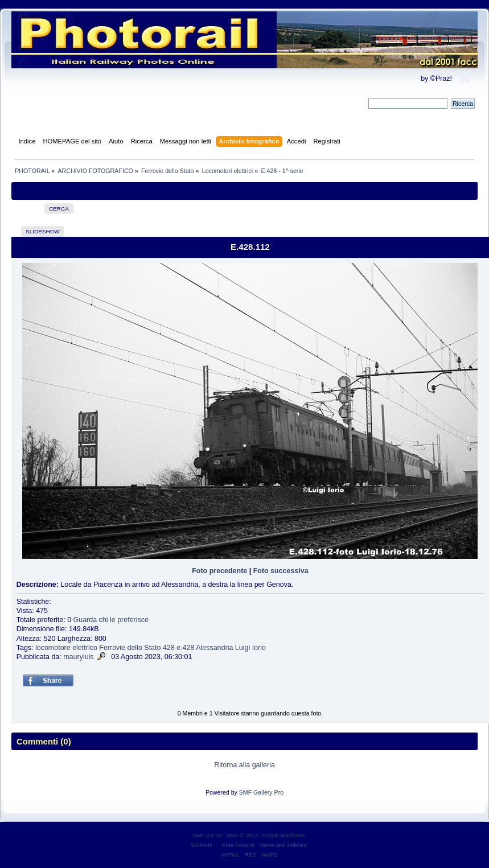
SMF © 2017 (243, 835)
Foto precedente (219, 571)
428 (169, 648)
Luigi (243, 648)
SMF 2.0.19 (207, 835)
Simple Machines (283, 835)
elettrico (85, 648)
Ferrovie (112, 648)
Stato (152, 648)
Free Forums (238, 845)
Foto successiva (281, 571)
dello (135, 648)
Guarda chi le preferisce (111, 620)
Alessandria (214, 648)
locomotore (53, 648)
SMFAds (202, 845)
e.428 (185, 648)
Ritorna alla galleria (244, 765)
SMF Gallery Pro (261, 792)
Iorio (259, 648)
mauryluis (78, 657)
